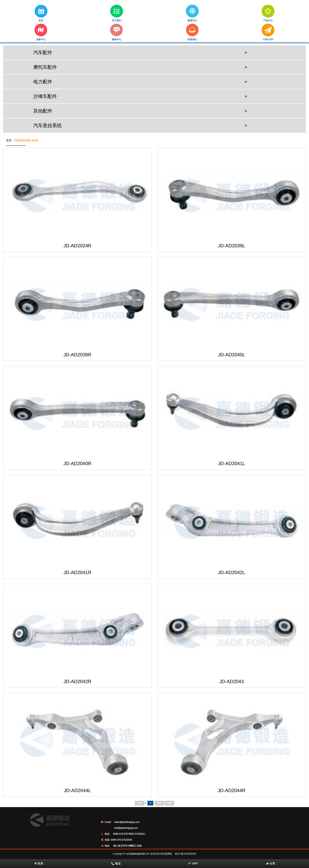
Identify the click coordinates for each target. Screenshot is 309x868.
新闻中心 (192, 13)
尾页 (159, 803)
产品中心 (268, 13)
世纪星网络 (166, 854)
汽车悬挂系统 (140, 126)
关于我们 (117, 13)
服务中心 (117, 32)
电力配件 (140, 82)
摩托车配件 (140, 67)
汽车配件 (140, 53)
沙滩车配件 (140, 96)
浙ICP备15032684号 (186, 854)
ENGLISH (268, 32)
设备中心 (41, 32)
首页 (41, 13)
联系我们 (192, 32)
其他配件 (140, 111)
